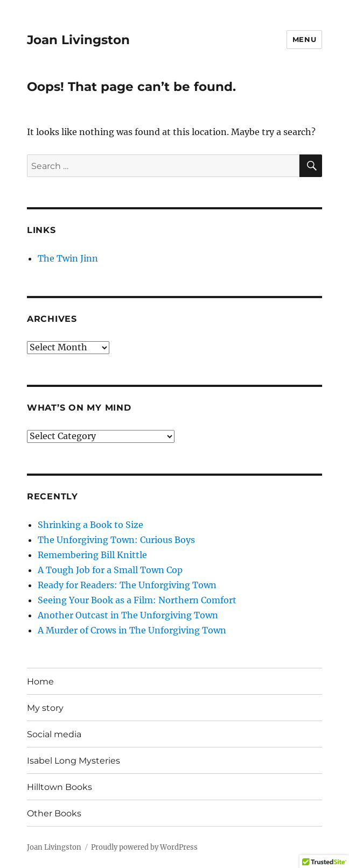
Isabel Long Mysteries (74, 761)
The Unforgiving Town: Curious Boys (116, 540)
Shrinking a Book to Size (90, 525)
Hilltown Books (60, 787)
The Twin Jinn (68, 258)
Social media (54, 734)
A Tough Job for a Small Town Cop (110, 570)
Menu (304, 39)
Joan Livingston (78, 40)
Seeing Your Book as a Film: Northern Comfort (137, 600)
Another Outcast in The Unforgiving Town (128, 615)
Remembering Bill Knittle (92, 555)
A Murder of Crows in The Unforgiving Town (132, 630)
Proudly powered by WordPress (144, 847)
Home (40, 682)
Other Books (54, 813)
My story (45, 708)
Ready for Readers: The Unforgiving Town (127, 585)
